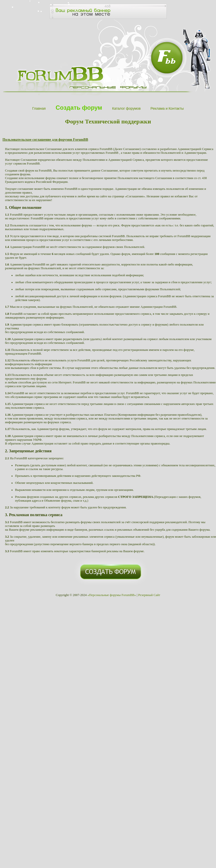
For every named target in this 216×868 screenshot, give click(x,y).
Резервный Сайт (149, 595)
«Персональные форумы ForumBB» (112, 595)
